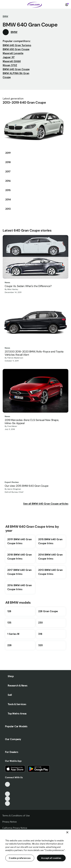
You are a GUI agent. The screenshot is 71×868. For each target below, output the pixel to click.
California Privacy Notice (15, 828)
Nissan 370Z (10, 65)
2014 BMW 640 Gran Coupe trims (50, 557)
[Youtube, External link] (7, 794)
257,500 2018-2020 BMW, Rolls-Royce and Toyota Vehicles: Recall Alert (34, 353)
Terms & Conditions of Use (16, 816)
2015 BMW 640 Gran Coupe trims (50, 541)
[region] (35, 849)
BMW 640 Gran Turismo (17, 45)
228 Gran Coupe (48, 611)
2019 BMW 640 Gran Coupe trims (20, 541)
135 (9, 622)
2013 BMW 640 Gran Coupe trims (50, 572)
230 (41, 622)
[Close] (67, 832)
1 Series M (13, 634)
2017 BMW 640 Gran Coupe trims (19, 572)
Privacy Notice (10, 822)
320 (41, 645)
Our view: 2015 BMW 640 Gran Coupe (27, 486)
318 (40, 634)
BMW (5, 16)
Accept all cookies (51, 858)
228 (9, 645)
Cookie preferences (20, 858)
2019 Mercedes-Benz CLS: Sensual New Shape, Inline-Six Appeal (32, 422)
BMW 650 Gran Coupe (16, 49)
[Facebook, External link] (7, 789)
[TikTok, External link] (7, 784)
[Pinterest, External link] (7, 803)
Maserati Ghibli (12, 61)
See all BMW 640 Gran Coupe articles (46, 504)
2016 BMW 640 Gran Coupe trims (20, 587)
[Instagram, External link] (7, 799)
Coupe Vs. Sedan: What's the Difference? (28, 286)
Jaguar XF (9, 57)
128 (9, 611)
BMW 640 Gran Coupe (16, 69)
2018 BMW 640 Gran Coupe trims (20, 557)
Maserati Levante (13, 53)
